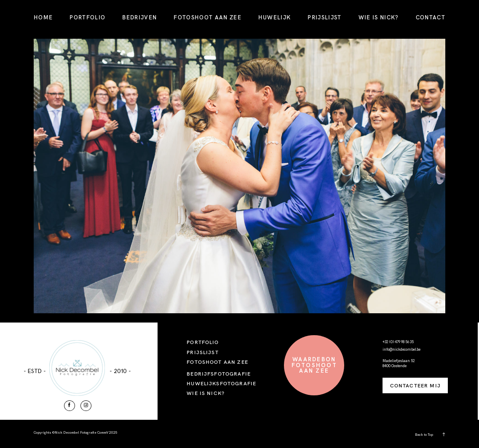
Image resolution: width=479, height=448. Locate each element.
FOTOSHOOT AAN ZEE (207, 17)
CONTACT (431, 17)
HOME (43, 17)
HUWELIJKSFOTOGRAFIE (221, 383)
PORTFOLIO (87, 17)
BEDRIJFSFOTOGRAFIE (219, 374)
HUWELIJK (275, 17)
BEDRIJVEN (139, 17)
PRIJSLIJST (324, 17)
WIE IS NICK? (379, 17)
